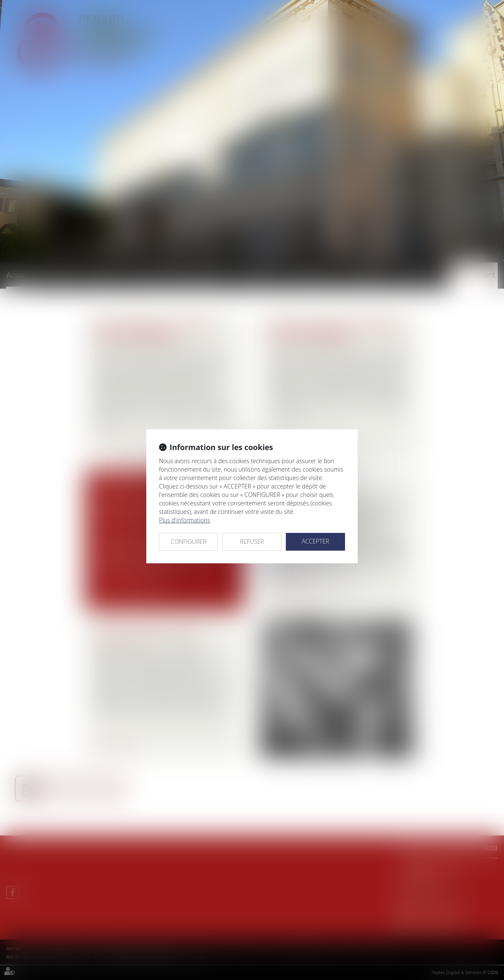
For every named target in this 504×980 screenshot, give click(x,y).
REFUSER (252, 542)
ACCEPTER (315, 541)
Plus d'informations (185, 520)
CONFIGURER (189, 542)
